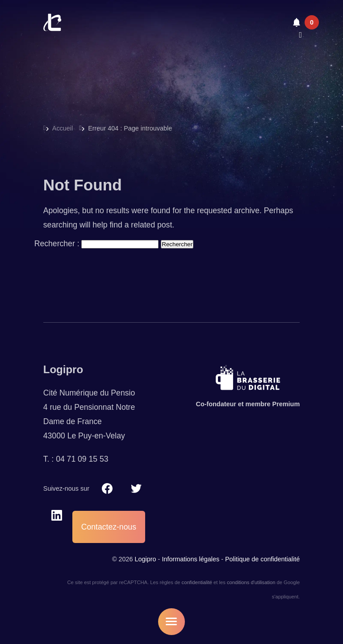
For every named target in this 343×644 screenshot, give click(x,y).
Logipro (146, 559)
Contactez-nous (109, 527)
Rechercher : (57, 244)
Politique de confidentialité (262, 559)
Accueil (63, 128)
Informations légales (190, 559)
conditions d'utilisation (251, 582)
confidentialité (197, 582)
